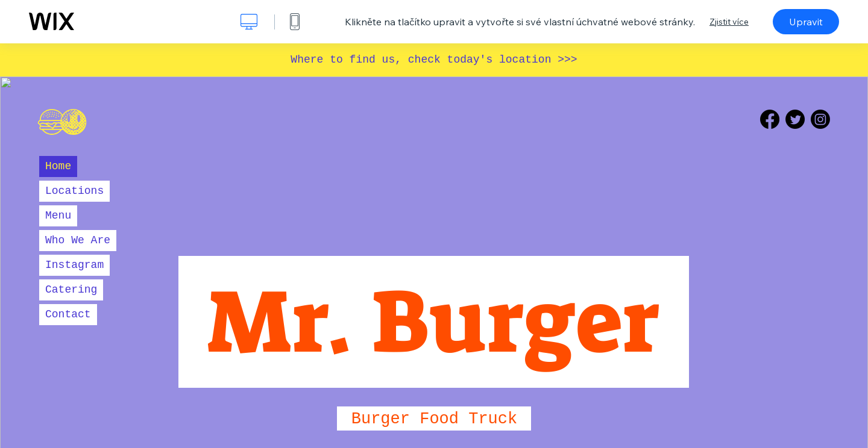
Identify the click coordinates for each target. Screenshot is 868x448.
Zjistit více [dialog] (729, 22)
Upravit (806, 22)
